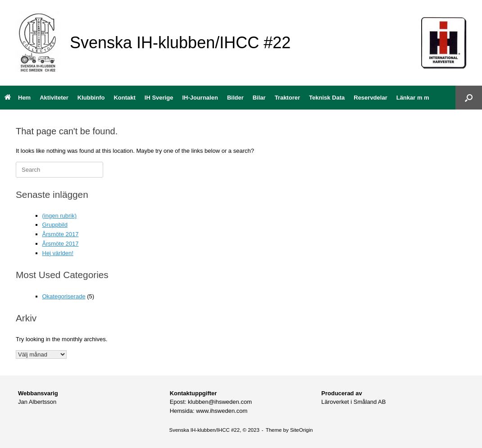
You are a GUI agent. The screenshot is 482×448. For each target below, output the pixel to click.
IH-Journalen (200, 98)
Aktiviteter (54, 98)
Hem (18, 98)
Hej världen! (58, 253)
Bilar (259, 98)
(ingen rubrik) (60, 216)
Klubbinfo (91, 98)
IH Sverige (159, 98)
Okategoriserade (64, 296)
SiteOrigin (302, 430)
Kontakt (124, 98)
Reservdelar (370, 98)
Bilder (235, 98)
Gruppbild (55, 225)
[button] (469, 98)
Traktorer (287, 98)
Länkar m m (413, 98)
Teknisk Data (327, 98)
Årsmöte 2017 (61, 234)
